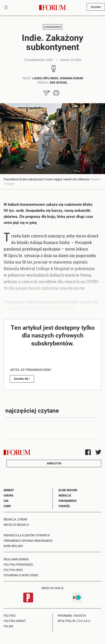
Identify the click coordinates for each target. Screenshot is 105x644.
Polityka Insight (15, 621)
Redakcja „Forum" (16, 519)
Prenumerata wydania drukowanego (28, 541)
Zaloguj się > (22, 379)
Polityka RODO (13, 570)
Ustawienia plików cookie (21, 575)
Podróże (64, 506)
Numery (9, 490)
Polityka (10, 615)
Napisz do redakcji (16, 525)
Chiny (7, 506)
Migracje (65, 495)
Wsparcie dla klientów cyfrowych (27, 535)
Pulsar (8, 626)
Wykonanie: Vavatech (72, 615)
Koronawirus (52, 27)
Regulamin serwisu (16, 559)
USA (6, 501)
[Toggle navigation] (6, 8)
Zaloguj (96, 7)
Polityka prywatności (18, 564)
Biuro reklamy (13, 546)
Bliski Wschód (68, 490)
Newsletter (54, 463)
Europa (8, 495)
